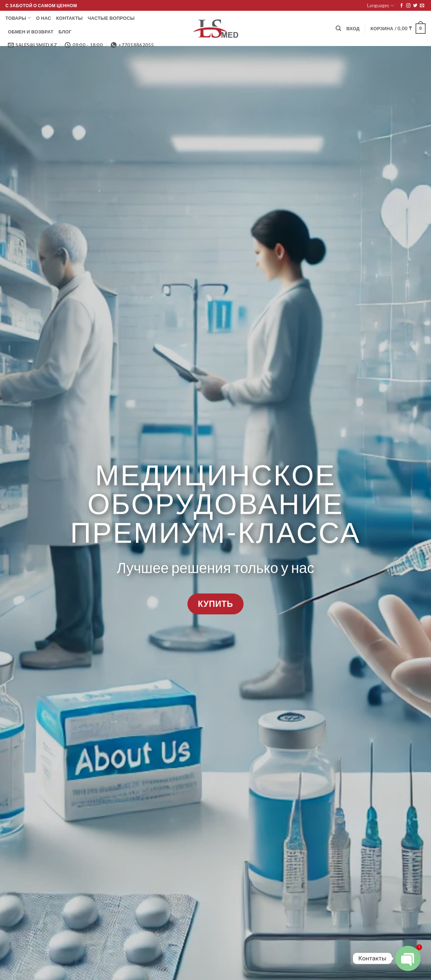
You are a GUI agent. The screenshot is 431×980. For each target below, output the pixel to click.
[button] (353, 28)
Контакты (69, 18)
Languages (380, 6)
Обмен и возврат (31, 32)
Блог (65, 32)
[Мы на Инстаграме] (408, 6)
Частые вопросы (111, 18)
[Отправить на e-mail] (422, 6)
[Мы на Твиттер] (415, 6)
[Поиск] (338, 28)
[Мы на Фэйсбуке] (401, 6)
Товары (18, 18)
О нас (44, 18)
